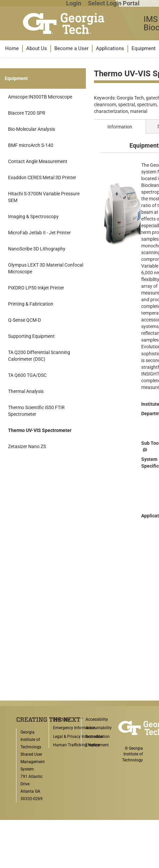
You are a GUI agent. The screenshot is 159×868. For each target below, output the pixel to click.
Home (12, 48)
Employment (97, 745)
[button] (12, 49)
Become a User (71, 48)
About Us (37, 48)
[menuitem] (12, 49)
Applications (110, 48)
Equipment (144, 48)
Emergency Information (74, 728)
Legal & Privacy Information (78, 737)
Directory (61, 719)
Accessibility (97, 719)
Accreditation (98, 737)
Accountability (99, 728)
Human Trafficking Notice (76, 745)
